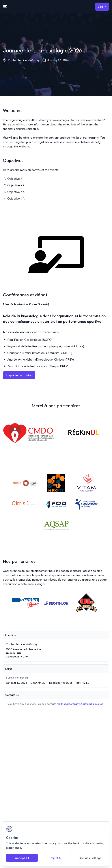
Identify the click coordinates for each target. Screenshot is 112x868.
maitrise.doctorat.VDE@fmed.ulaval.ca (80, 704)
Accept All (22, 858)
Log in (102, 7)
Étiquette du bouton (19, 375)
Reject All (56, 858)
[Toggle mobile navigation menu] (5, 7)
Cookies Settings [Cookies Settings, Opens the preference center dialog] (90, 858)
